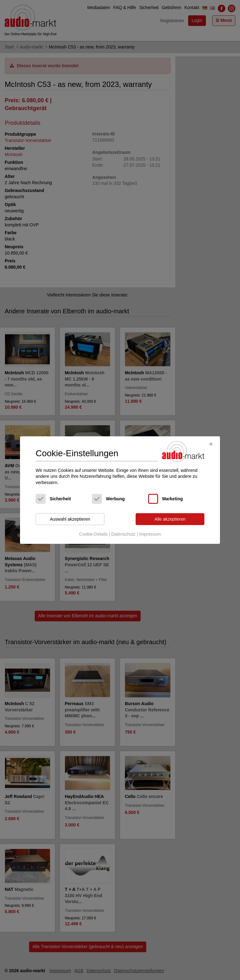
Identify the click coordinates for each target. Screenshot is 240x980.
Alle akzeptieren (170, 519)
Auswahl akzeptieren (70, 519)
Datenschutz (123, 534)
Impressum (150, 534)
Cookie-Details (93, 534)
